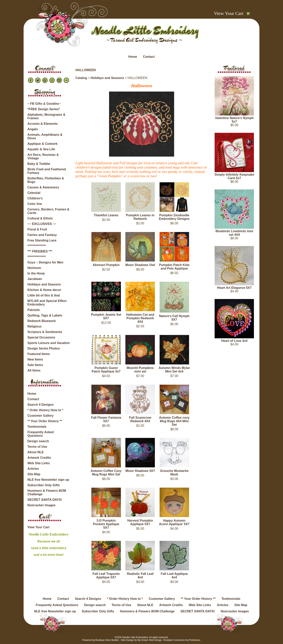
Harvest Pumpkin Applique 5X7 (140, 522)
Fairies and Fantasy (42, 235)
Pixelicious (195, 640)
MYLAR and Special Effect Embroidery (47, 303)
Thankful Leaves (106, 215)
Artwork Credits (39, 458)
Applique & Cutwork (43, 144)
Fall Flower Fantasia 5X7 (106, 419)
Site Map (34, 474)
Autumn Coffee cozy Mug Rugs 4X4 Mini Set (174, 421)
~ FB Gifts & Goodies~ (44, 104)
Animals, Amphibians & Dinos (45, 136)
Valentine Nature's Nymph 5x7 (234, 120)
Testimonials (37, 427)
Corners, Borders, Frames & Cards (48, 211)
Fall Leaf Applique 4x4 (174, 576)
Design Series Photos (44, 348)
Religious (35, 326)
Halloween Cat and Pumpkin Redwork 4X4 (140, 318)
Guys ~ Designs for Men (45, 262)
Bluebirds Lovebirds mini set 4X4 (234, 233)
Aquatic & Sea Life (41, 149)
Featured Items (39, 354)
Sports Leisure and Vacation (49, 343)
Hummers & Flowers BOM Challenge (47, 492)
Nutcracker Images (42, 505)
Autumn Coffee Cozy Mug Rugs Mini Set (106, 473)
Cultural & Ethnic (40, 218)
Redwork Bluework (42, 321)
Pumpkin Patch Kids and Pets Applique (174, 267)
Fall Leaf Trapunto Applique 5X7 (106, 576)
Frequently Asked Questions (41, 434)
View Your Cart (229, 13)
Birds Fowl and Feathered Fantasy (47, 171)
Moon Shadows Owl (140, 265)
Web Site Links (39, 463)
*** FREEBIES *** (40, 251)
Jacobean (35, 279)
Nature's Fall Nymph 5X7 (174, 318)
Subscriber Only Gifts (44, 485)
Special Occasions (41, 337)
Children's (35, 198)
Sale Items (35, 365)
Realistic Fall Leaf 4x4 (140, 576)
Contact (149, 57)
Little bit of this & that (44, 295)
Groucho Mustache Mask (174, 473)
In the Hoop (36, 273)
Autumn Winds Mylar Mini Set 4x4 (174, 370)
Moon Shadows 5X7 (140, 471)
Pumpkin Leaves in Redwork (140, 217)
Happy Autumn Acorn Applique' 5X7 (174, 522)
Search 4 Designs (41, 405)
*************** (37, 246)
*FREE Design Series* (44, 109)
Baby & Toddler (39, 164)
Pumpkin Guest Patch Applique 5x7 (106, 370)
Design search (38, 441)
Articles (33, 469)
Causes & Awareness (43, 187)
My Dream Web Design (150, 640)
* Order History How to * (45, 410)
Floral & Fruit (37, 229)
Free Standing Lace (42, 240)
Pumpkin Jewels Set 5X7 (106, 316)
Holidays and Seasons (44, 284)
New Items (35, 359)
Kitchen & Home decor (44, 290)
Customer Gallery (41, 416)
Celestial (34, 193)
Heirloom (34, 268)
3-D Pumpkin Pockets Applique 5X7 (106, 524)
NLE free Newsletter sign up (48, 480)
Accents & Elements (43, 124)
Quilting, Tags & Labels (45, 315)
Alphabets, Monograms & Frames (46, 116)
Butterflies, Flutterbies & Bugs (46, 180)
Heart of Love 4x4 (234, 341)
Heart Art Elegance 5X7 (234, 288)
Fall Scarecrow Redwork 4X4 (140, 419)
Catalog (81, 78)
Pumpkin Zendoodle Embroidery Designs (174, 217)
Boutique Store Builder (107, 640)
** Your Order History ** (45, 421)
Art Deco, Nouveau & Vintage (43, 156)
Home (133, 57)
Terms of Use (37, 447)
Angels (33, 129)
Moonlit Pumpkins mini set (140, 370)
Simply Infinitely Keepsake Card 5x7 (234, 176)
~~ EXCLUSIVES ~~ (42, 224)
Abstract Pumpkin (106, 265)
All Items (34, 370)
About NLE (36, 452)
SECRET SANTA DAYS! (45, 500)
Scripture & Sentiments (45, 332)
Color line (35, 204)
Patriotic (34, 310)
